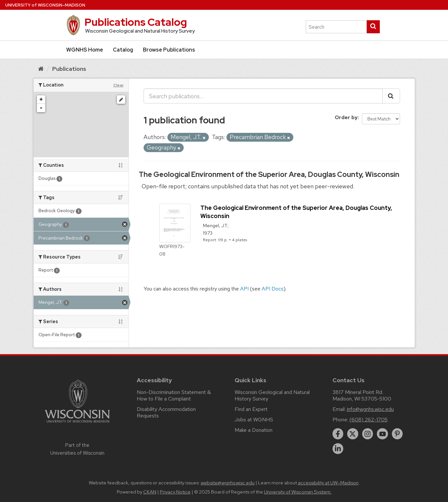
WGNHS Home (85, 50)
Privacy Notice (175, 492)
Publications (69, 69)
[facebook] (338, 434)
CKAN (150, 492)
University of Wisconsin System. (298, 492)
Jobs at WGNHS (254, 420)
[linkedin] (338, 449)
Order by (346, 117)
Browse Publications (169, 50)
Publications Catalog (136, 22)
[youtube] (382, 434)
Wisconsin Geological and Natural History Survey (272, 395)
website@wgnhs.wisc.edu (228, 483)
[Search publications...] (263, 96)
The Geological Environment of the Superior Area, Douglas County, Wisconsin (269, 174)
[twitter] (353, 434)
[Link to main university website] (77, 424)
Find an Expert (251, 409)
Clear (118, 85)
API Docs (273, 289)
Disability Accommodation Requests (166, 412)
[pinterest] (397, 434)
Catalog (123, 50)
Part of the (77, 449)
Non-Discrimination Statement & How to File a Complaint (174, 395)
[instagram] (368, 434)
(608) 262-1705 (369, 420)
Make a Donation (254, 430)
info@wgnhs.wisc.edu (370, 409)
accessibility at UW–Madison (328, 483)
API (244, 289)
